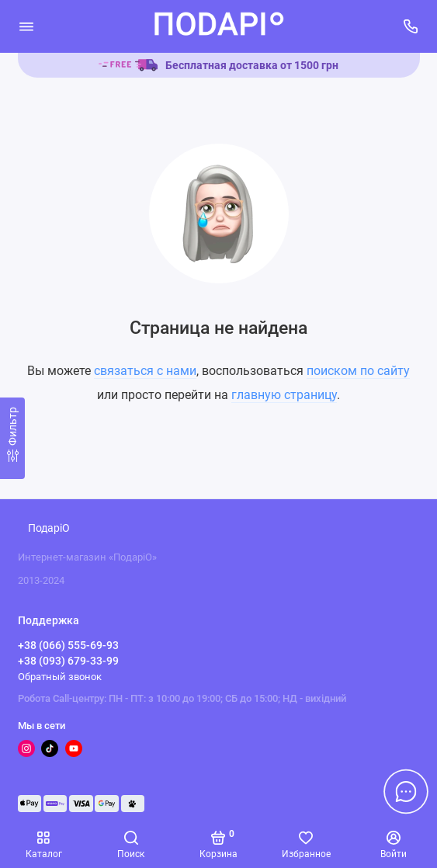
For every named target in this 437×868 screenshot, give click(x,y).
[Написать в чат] (406, 791)
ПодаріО (49, 528)
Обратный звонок (60, 677)
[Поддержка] (411, 26)
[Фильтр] (12, 438)
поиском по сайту (358, 371)
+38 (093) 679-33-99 (68, 661)
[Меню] (26, 26)
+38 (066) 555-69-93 (68, 645)
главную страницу (284, 395)
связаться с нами (145, 371)
